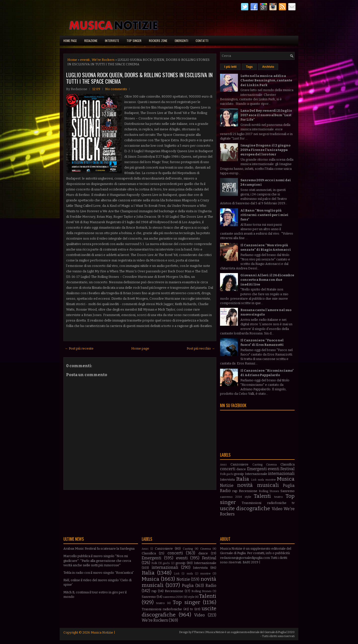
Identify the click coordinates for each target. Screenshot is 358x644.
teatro (279, 497)
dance (241, 469)
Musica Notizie (102, 632)
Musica (286, 479)
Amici (223, 465)
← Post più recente (79, 348)
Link (254, 480)
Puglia (289, 485)
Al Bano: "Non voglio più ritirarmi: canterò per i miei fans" (264, 215)
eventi (85, 60)
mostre (271, 480)
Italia (243, 479)
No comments (116, 89)
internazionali (281, 474)
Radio (225, 491)
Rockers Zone (158, 41)
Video (277, 509)
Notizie (227, 485)
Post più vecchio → (201, 348)
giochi (230, 474)
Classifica (288, 464)
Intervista (227, 480)
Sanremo (288, 491)
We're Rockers (103, 60)
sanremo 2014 (231, 497)
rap (235, 491)
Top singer (134, 41)
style (248, 497)
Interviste (112, 41)
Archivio (268, 67)
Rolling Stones (269, 491)
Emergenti (181, 41)
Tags (249, 67)
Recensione (248, 491)
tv (293, 503)
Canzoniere (239, 464)
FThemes (198, 632)
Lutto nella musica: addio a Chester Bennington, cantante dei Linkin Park (266, 80)
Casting (257, 465)
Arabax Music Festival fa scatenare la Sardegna (99, 549)
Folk (223, 474)
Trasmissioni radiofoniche (264, 503)
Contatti (202, 41)
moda (261, 480)
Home (72, 60)
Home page (70, 41)
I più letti (230, 67)
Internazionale (256, 474)
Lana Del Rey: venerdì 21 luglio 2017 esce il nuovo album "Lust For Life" (266, 115)
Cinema (271, 465)
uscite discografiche (245, 509)
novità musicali (258, 485)
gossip (239, 474)
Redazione (91, 41)
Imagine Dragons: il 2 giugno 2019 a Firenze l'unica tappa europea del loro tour (265, 150)
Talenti (262, 496)
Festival (288, 469)
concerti (228, 469)
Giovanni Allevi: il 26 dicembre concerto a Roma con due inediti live (267, 280)
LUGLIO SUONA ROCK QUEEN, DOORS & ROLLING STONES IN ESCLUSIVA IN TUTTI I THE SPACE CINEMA (139, 78)
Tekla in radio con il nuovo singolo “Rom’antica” (99, 573)
